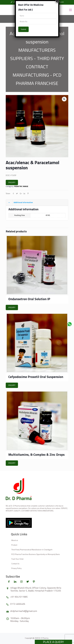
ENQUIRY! (12, 182)
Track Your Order (18, 559)
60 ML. (48, 215)
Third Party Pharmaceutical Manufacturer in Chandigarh (32, 550)
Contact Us (15, 564)
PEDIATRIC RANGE (21, 186)
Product (14, 545)
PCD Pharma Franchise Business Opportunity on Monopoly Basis (36, 554)
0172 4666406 (18, 604)
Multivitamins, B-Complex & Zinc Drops (36, 455)
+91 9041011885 (19, 597)
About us (15, 540)
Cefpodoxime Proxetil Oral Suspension (36, 377)
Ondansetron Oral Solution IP (29, 299)
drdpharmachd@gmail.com (24, 611)
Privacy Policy (16, 568)
